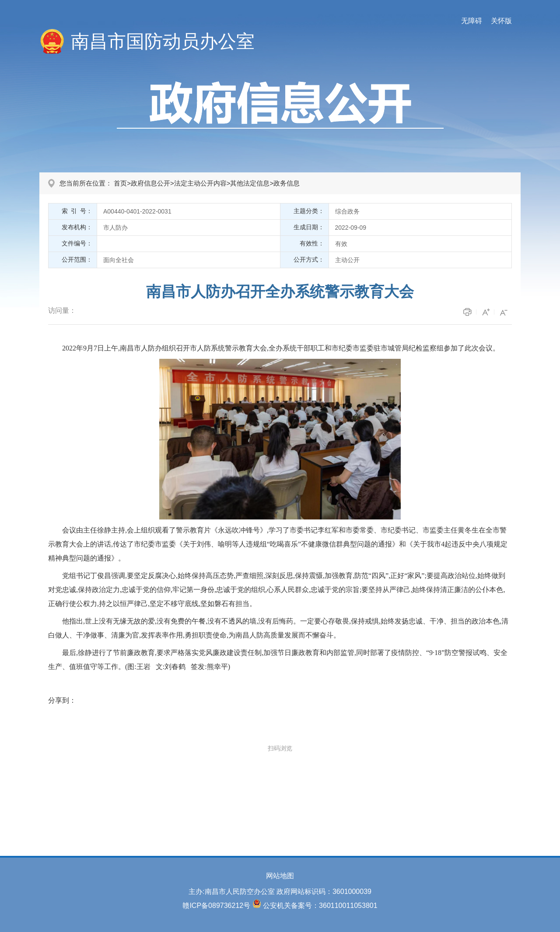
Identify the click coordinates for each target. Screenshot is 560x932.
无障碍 (472, 21)
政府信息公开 (150, 183)
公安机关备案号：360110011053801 (320, 906)
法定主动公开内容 (200, 183)
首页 (120, 183)
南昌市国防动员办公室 (163, 41)
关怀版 (501, 21)
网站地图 (280, 876)
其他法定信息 (250, 183)
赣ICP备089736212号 (216, 906)
